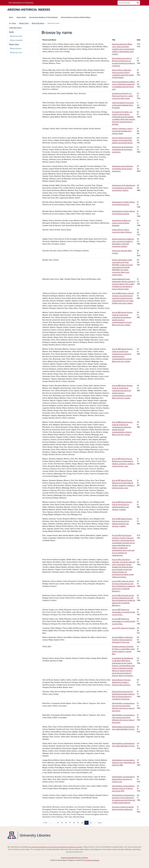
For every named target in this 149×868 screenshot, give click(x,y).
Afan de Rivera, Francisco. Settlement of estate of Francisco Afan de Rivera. (121, 682)
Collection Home (15, 28)
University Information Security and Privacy (74, 858)
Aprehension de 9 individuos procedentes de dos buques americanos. (122, 150)
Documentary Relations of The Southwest (43, 17)
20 (82, 823)
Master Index (24, 23)
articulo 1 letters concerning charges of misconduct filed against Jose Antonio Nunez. (122, 140)
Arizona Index (21, 17)
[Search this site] (127, 3)
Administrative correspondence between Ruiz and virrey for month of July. (123, 779)
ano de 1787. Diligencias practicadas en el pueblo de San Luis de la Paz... (124, 612)
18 (74, 823)
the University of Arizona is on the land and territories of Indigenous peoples (56, 847)
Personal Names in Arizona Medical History (76, 17)
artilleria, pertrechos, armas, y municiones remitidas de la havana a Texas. (123, 131)
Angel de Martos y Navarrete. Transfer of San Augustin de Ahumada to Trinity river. (123, 640)
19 (78, 823)
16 (66, 823)
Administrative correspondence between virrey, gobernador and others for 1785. (124, 763)
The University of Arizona (91, 860)
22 (91, 823)
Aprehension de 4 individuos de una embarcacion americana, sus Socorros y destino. (124, 188)
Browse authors (16, 48)
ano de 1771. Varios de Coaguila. (123, 628)
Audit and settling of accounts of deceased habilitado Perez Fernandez (123, 105)
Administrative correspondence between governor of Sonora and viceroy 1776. (123, 789)
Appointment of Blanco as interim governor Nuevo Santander (121, 223)
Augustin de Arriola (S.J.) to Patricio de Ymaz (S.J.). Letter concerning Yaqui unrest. (123, 96)
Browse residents (16, 40)
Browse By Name (38, 23)
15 (62, 823)
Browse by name (16, 36)
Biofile (12, 32)
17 (70, 823)
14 (58, 823)
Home (11, 17)
